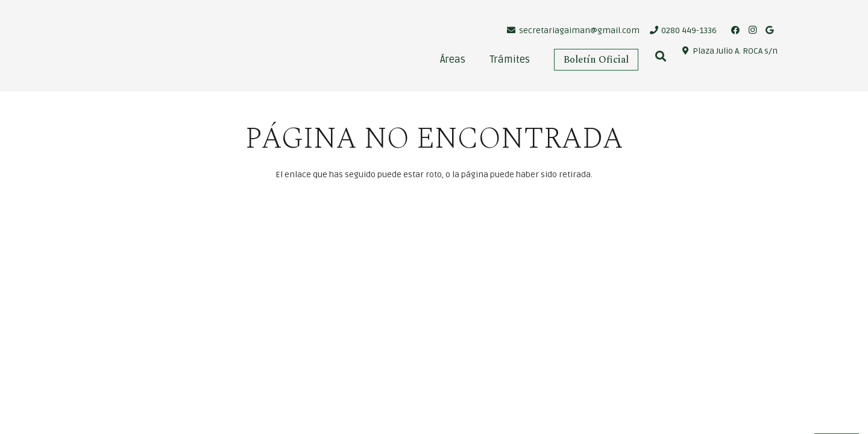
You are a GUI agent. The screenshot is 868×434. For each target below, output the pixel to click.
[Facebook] (735, 30)
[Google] (769, 30)
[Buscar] (661, 56)
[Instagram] (752, 30)
